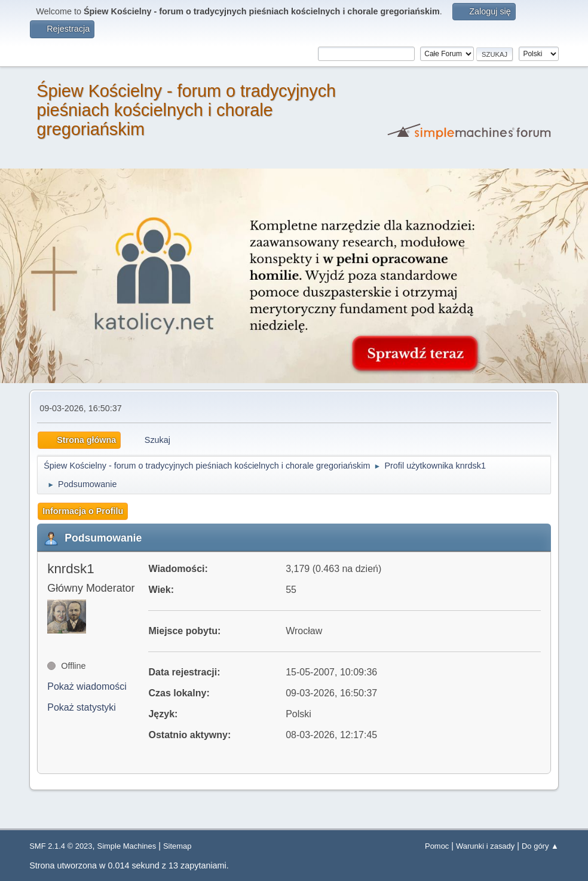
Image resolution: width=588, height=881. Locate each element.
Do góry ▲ (540, 846)
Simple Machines (127, 846)
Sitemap (177, 846)
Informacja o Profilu (83, 511)
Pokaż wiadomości (87, 686)
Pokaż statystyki (82, 707)
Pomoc (437, 846)
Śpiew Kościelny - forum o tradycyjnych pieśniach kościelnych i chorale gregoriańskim (186, 110)
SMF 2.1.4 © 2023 (61, 846)
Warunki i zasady (485, 846)
